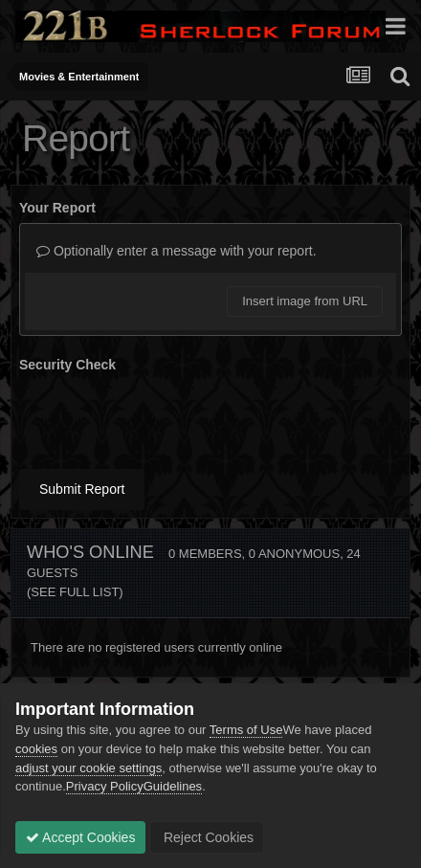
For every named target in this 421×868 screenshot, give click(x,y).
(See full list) (75, 592)
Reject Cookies (207, 837)
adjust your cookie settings (89, 768)
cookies (36, 749)
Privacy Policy (105, 786)
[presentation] (165, 417)
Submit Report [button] (82, 489)
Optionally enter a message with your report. (177, 251)
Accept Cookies (80, 837)
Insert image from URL (305, 301)
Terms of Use (246, 730)
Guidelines (173, 786)
